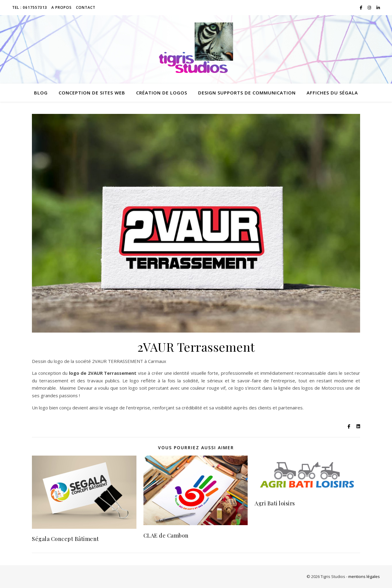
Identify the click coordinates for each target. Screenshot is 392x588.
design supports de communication (247, 93)
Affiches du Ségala (332, 93)
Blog (41, 93)
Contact (86, 7)
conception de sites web (92, 93)
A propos (62, 7)
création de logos (162, 93)
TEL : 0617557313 (30, 7)
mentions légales (364, 576)
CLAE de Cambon (166, 535)
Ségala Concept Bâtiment (65, 539)
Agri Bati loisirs (275, 503)
